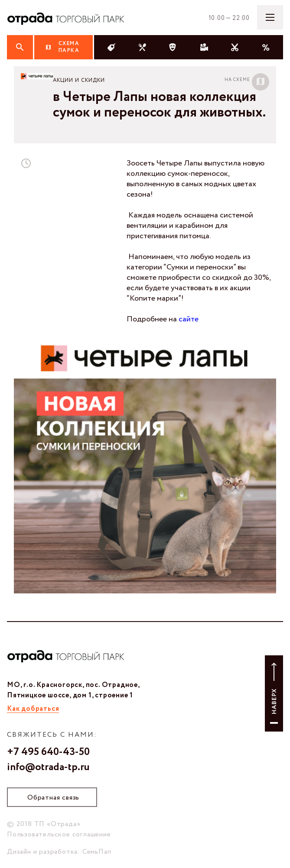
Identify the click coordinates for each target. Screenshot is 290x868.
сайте (189, 319)
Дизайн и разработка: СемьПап (59, 852)
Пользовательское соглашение (59, 834)
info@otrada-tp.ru (48, 768)
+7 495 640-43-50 (48, 752)
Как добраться (33, 709)
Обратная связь (53, 798)
